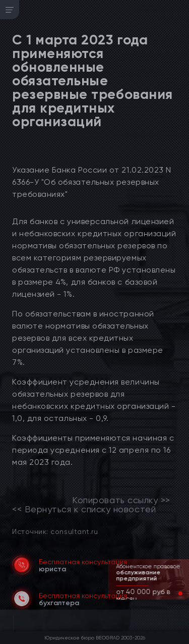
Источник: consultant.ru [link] (55, 531)
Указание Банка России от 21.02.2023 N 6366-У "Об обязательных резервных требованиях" (92, 182)
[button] (172, 594)
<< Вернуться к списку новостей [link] (84, 509)
